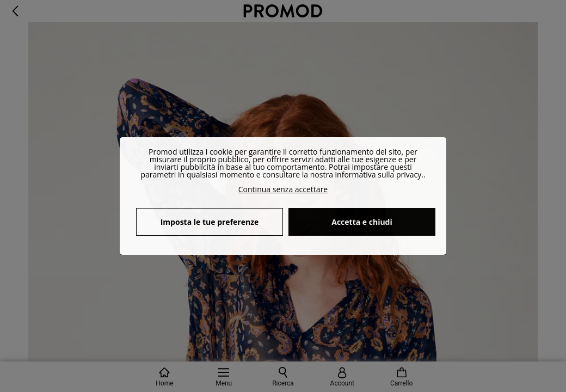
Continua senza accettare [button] (283, 189)
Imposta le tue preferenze (210, 222)
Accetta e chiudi (362, 222)
